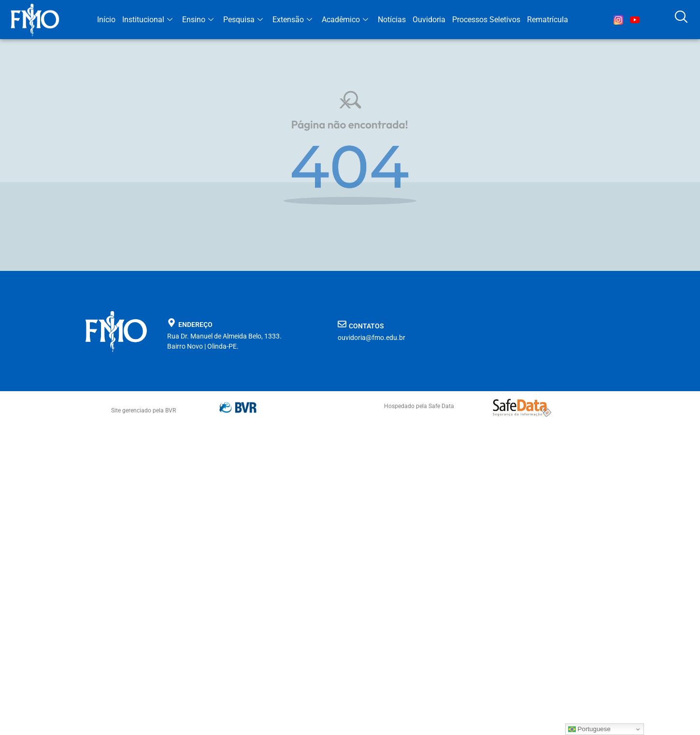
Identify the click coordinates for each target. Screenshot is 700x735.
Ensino (198, 20)
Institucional (147, 20)
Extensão (292, 20)
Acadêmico (345, 20)
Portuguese (589, 729)
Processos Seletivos (486, 20)
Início (106, 20)
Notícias (392, 20)
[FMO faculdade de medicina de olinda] (510, 335)
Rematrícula (548, 20)
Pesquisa (243, 20)
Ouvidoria (429, 20)
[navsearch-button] (681, 20)
